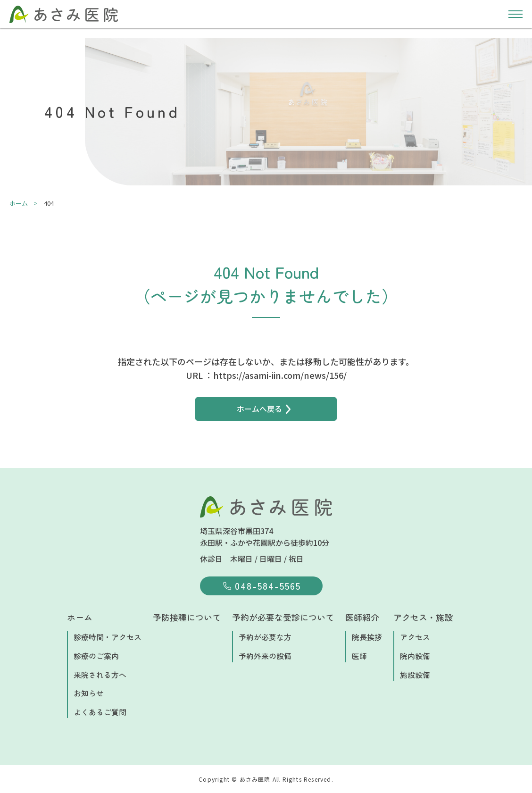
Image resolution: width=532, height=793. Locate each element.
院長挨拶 (367, 637)
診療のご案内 (96, 656)
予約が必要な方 (265, 637)
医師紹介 (362, 617)
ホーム (80, 617)
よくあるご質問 (100, 712)
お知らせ (89, 693)
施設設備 (415, 675)
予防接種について (187, 617)
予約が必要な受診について (283, 617)
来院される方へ (100, 675)
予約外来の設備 (265, 656)
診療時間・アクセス (108, 637)
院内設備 (415, 656)
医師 (359, 656)
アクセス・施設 (423, 617)
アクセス (415, 637)
